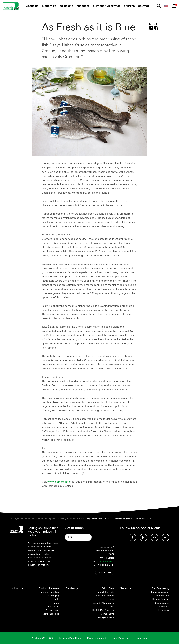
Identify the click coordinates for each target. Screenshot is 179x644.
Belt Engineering (161, 588)
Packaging (53, 596)
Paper (56, 603)
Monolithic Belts (106, 592)
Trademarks (141, 638)
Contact (144, 6)
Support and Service (107, 6)
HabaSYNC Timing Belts (104, 597)
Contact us (105, 572)
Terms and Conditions (70, 638)
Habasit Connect (161, 599)
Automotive (53, 606)
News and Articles (76, 519)
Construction (53, 610)
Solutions (66, 6)
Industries (49, 6)
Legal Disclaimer (120, 638)
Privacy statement (96, 638)
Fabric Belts (108, 588)
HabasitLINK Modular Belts (103, 605)
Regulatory (164, 610)
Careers (129, 6)
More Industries (51, 614)
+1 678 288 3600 (105, 561)
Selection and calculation (162, 605)
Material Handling (50, 592)
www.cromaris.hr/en (59, 482)
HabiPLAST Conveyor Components (103, 612)
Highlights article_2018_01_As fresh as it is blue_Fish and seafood (119, 519)
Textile (56, 599)
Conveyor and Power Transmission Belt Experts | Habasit (37, 519)
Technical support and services (160, 594)
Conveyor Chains (105, 617)
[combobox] (78, 537)
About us (32, 6)
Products (83, 6)
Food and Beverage (49, 588)
